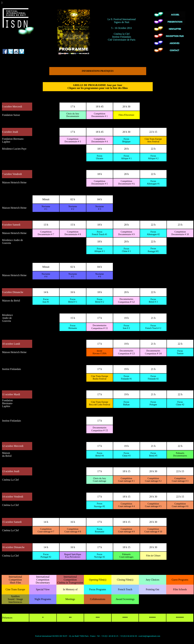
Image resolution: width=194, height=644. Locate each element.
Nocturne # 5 (73, 275)
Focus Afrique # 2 (153, 157)
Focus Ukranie (100, 157)
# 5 (100, 182)
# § (126, 182)
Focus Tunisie (180, 352)
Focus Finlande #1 (126, 377)
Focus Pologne (153, 403)
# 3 (73, 140)
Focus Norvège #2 (100, 556)
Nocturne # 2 (73, 208)
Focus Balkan (126, 403)
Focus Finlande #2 (153, 377)
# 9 (126, 233)
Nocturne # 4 (46, 275)
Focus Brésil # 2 (100, 301)
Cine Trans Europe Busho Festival (100, 377)
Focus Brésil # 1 (73, 301)
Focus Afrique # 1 (126, 157)
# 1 (100, 115)
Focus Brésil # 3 (153, 301)
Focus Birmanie (73, 327)
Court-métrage (100, 480)
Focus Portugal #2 (46, 556)
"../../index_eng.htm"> (12, 6)
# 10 (180, 233)
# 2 (153, 480)
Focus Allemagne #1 (153, 182)
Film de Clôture (153, 556)
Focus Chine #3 (126, 454)
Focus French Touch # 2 (153, 327)
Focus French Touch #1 (100, 233)
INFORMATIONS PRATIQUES (98, 71)
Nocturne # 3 (100, 208)
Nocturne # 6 (100, 275)
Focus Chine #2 (180, 403)
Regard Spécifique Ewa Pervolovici (73, 556)
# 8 (73, 233)
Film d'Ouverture (126, 115)
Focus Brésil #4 (100, 454)
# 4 (100, 140)
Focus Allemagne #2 (153, 233)
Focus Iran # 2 (126, 327)
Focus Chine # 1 (126, 250)
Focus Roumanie (100, 530)
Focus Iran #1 (46, 301)
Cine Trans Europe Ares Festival (153, 140)
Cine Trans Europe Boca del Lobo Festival (100, 403)
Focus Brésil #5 (153, 454)
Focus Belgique (126, 140)
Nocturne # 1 (46, 208)
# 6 (180, 505)
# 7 (46, 233)
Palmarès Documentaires (180, 454)
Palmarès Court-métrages (126, 556)
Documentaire (73, 115)
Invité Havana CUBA (100, 352)
